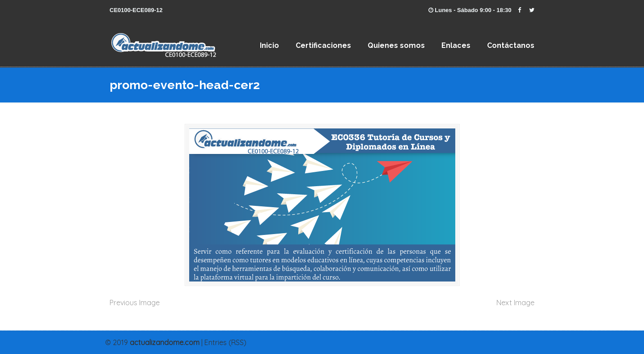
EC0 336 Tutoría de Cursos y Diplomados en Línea (221, 43)
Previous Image (135, 303)
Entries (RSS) (225, 342)
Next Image (515, 303)
